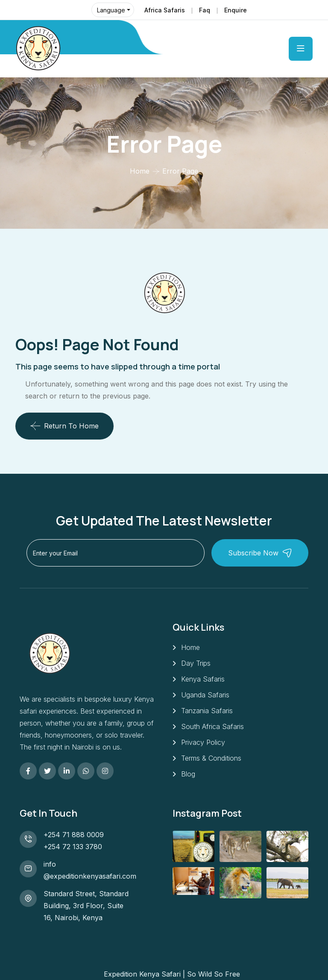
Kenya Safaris (203, 679)
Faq (205, 10)
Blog (188, 774)
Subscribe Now (260, 553)
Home (140, 171)
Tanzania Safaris (207, 711)
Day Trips (196, 663)
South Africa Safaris (212, 726)
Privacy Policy (203, 742)
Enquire (236, 10)
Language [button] (111, 10)
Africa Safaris (165, 10)
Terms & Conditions (211, 758)
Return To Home (64, 426)
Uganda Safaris (205, 695)
